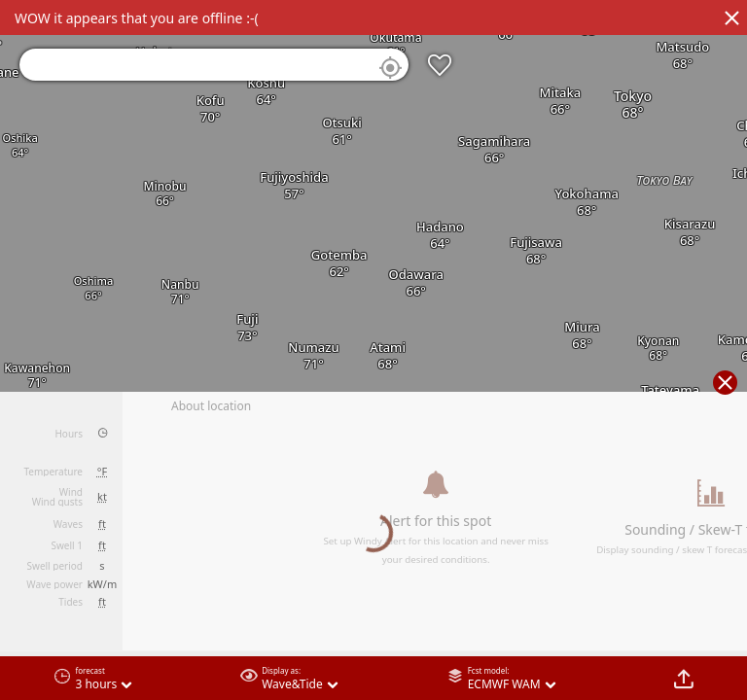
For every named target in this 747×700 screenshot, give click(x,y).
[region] (373, 350)
